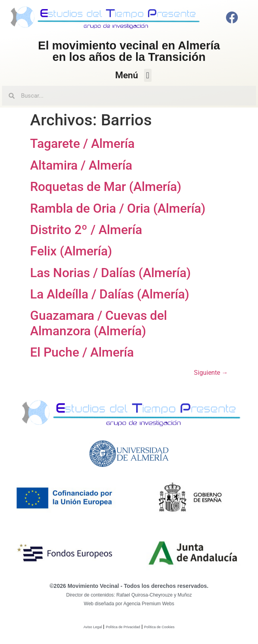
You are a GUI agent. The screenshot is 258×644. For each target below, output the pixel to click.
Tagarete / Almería (82, 144)
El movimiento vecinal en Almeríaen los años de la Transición (129, 51)
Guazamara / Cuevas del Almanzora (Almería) (99, 323)
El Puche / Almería (82, 352)
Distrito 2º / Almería (86, 230)
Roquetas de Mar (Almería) (106, 187)
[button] (148, 75)
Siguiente (211, 373)
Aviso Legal (93, 627)
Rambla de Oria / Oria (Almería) (118, 208)
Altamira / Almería (81, 165)
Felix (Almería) (71, 251)
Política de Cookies (159, 627)
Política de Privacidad (123, 627)
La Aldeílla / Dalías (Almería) (110, 294)
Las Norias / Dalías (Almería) (110, 273)
